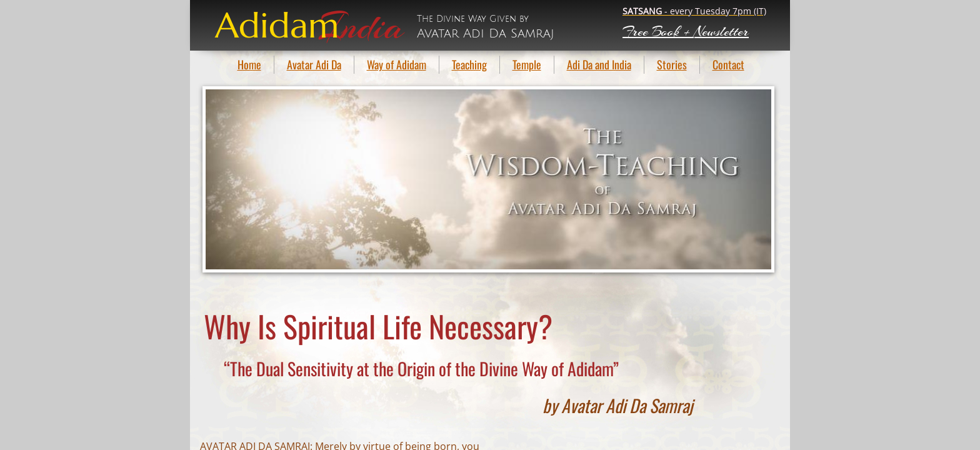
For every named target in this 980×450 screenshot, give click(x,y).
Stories (672, 64)
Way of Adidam (397, 64)
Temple (527, 64)
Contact (728, 64)
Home (249, 64)
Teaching (469, 64)
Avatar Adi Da (314, 64)
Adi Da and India (599, 64)
